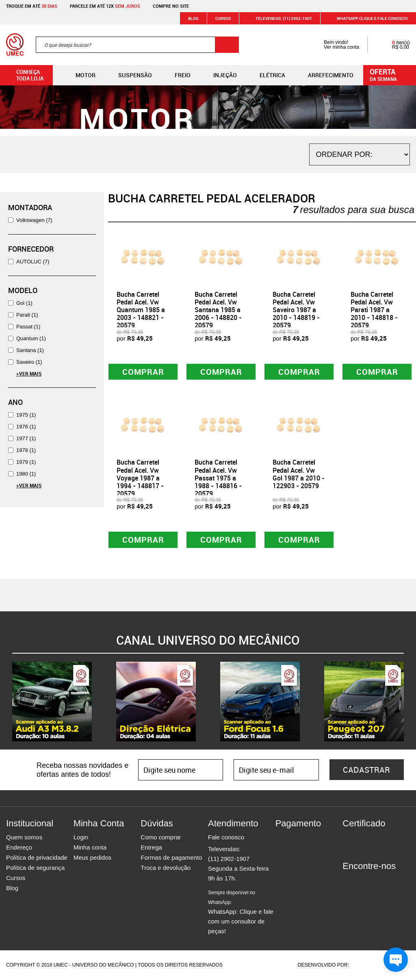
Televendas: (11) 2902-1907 (279, 18)
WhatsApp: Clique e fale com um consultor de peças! (241, 913)
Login (81, 838)
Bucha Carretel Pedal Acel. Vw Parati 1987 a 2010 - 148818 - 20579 (374, 310)
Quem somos (24, 838)
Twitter (377, 881)
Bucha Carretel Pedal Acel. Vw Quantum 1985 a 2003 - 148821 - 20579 (141, 310)
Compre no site (171, 6)
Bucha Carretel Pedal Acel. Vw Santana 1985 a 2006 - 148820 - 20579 (218, 310)
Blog (193, 18)
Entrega (151, 848)
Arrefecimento (324, 75)
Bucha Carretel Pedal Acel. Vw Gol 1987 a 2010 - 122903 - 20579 (299, 474)
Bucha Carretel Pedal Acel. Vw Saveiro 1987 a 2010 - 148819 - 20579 (296, 310)
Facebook (349, 881)
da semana (391, 74)
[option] (52, 702)
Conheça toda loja (24, 75)
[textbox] (137, 45)
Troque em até (32, 6)
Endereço (19, 848)
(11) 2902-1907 (229, 859)
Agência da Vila (364, 965)
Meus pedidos (92, 858)
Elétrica (266, 75)
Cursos (223, 18)
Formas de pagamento (171, 858)
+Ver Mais (29, 374)
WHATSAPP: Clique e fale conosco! (367, 18)
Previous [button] (6, 702)
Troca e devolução (166, 868)
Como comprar (161, 838)
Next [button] (410, 702)
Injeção (219, 75)
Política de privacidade (37, 858)
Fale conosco (226, 838)
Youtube (391, 881)
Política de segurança (35, 868)
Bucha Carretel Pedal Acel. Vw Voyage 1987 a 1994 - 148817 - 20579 (140, 478)
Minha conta (90, 848)
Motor (79, 75)
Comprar (143, 372)
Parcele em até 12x (105, 6)
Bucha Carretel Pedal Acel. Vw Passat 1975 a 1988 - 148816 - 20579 (218, 478)
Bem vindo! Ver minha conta (333, 45)
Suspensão (129, 75)
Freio (176, 75)
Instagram (363, 881)
